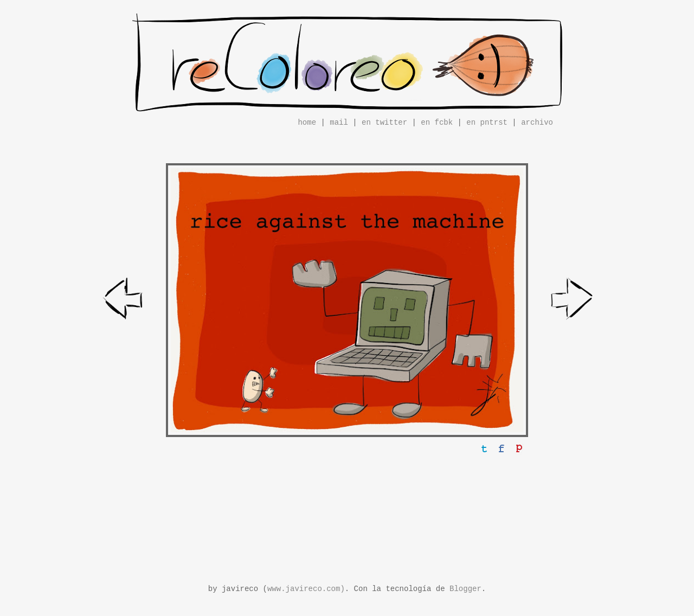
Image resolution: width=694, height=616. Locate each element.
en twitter (384, 123)
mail (339, 123)
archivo (537, 123)
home (307, 123)
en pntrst (487, 123)
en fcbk (437, 123)
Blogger (465, 589)
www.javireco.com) (306, 589)
